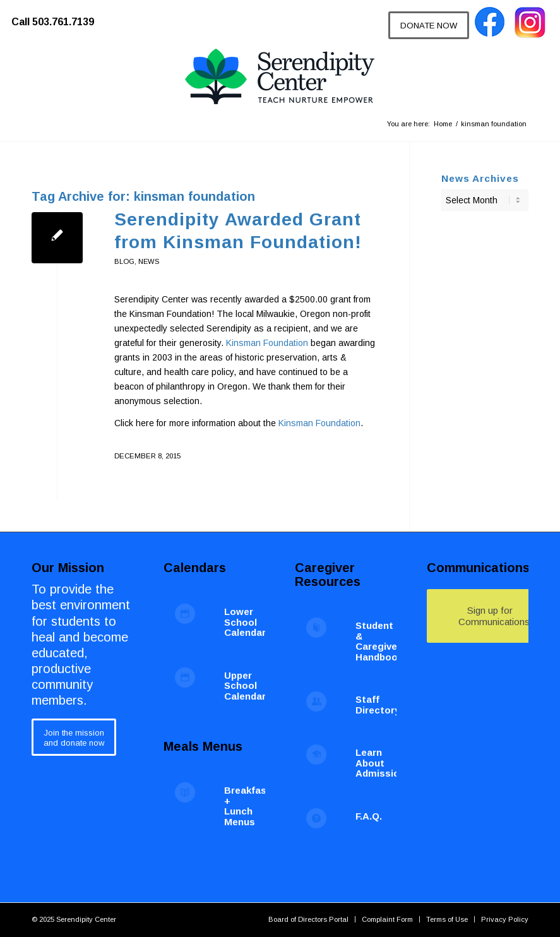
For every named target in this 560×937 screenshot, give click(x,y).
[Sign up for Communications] (490, 616)
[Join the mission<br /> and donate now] (74, 737)
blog (124, 261)
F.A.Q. (369, 816)
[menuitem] (59, 16)
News (149, 261)
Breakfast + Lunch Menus (247, 806)
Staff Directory (378, 705)
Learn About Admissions (383, 763)
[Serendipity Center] (280, 77)
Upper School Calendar (245, 686)
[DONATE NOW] (429, 25)
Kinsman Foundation (267, 343)
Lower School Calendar (245, 622)
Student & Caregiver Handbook (379, 641)
